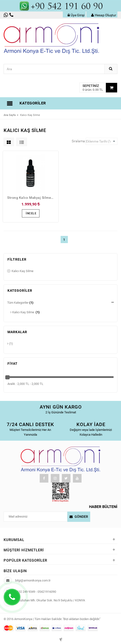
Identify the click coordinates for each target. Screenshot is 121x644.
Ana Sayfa (10, 115)
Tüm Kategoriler (18, 303)
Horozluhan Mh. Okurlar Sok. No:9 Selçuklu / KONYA (50, 600)
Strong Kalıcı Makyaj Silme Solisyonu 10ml (32, 198)
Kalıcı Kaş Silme (20, 271)
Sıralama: (79, 141)
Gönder (81, 517)
